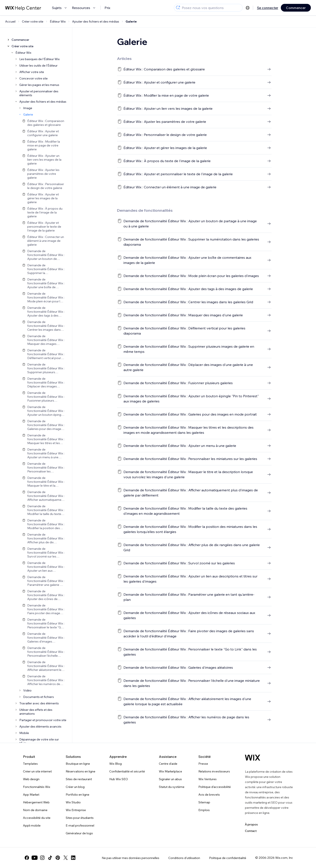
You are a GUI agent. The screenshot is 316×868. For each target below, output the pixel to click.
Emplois (204, 810)
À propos (251, 824)
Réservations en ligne (81, 771)
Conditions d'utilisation (184, 858)
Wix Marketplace (170, 771)
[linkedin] (73, 858)
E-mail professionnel (80, 825)
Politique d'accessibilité (215, 787)
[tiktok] (50, 858)
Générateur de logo (79, 833)
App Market (31, 795)
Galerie (131, 21)
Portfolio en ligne (77, 795)
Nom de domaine (35, 810)
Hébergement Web (36, 802)
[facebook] (27, 858)
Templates (30, 764)
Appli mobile (32, 825)
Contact (251, 831)
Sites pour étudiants (80, 818)
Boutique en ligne (78, 764)
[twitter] (65, 858)
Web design (31, 779)
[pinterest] (58, 858)
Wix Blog (115, 764)
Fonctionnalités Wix (37, 787)
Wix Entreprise (76, 810)
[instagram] (42, 858)
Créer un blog (75, 787)
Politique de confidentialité (228, 858)
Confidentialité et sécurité (127, 771)
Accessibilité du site (37, 818)
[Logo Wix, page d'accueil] (253, 758)
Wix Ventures (207, 779)
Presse (203, 764)
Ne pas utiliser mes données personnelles (131, 858)
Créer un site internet (37, 771)
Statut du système (172, 787)
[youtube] (35, 858)
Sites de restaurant (79, 779)
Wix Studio (73, 802)
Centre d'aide (168, 764)
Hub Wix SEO (119, 779)
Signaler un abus (170, 779)
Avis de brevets (209, 795)
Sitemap (204, 802)
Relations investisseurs (214, 771)
